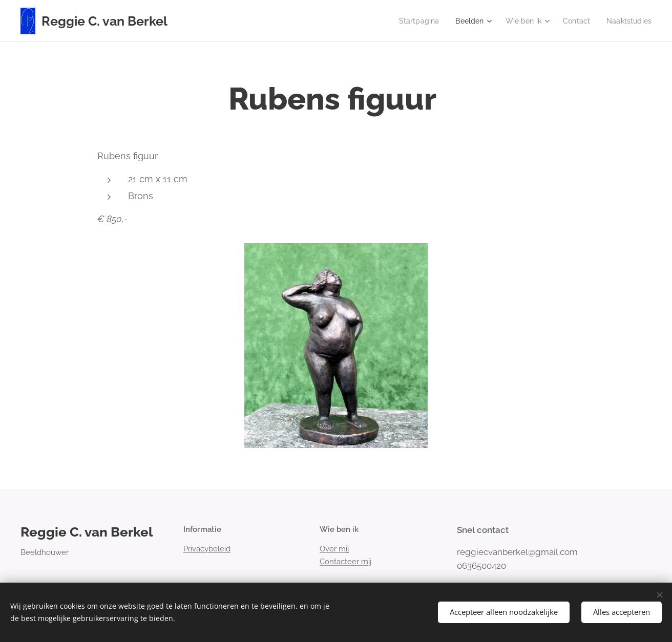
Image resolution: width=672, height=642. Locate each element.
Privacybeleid (207, 549)
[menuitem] (410, 21)
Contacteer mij (345, 562)
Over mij (334, 549)
